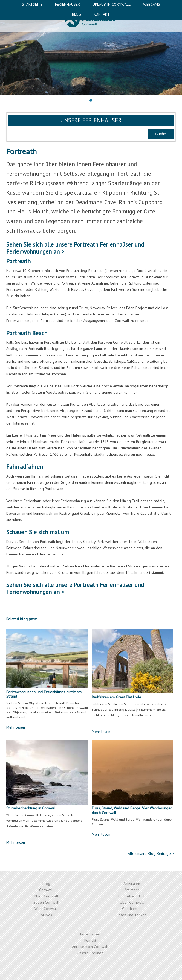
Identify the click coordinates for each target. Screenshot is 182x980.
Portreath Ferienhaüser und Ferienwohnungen (75, 248)
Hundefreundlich (132, 896)
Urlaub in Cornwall (112, 4)
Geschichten (132, 909)
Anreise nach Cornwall (90, 947)
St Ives (46, 915)
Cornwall (46, 890)
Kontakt (102, 14)
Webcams (152, 4)
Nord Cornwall (46, 896)
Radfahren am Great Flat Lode (116, 697)
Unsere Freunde (90, 953)
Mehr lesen (16, 727)
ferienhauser (67, 4)
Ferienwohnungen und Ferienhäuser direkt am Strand (44, 694)
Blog (76, 14)
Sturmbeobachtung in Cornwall (31, 808)
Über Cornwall (132, 902)
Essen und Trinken (132, 915)
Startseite (32, 4)
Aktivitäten (132, 884)
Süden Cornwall (46, 902)
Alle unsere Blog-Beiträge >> (152, 853)
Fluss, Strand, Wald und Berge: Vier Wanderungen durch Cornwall (132, 810)
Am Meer (132, 890)
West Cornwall (46, 909)
